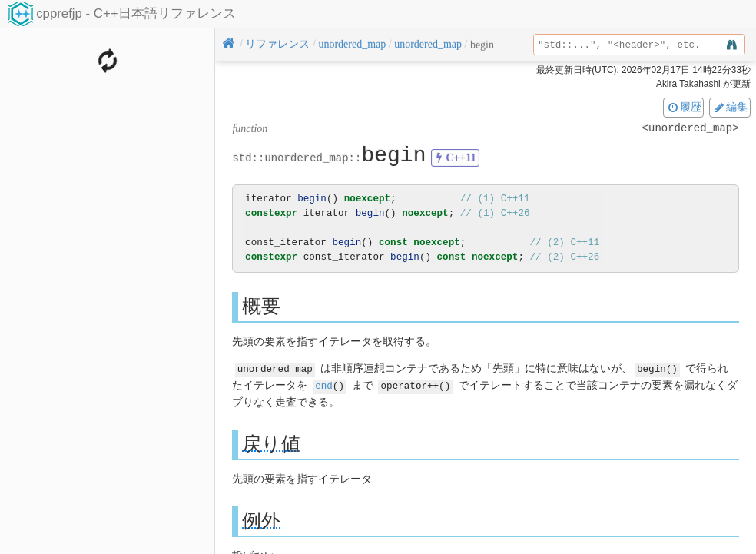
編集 (730, 107)
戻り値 (271, 442)
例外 (261, 519)
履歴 (684, 107)
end (324, 385)
